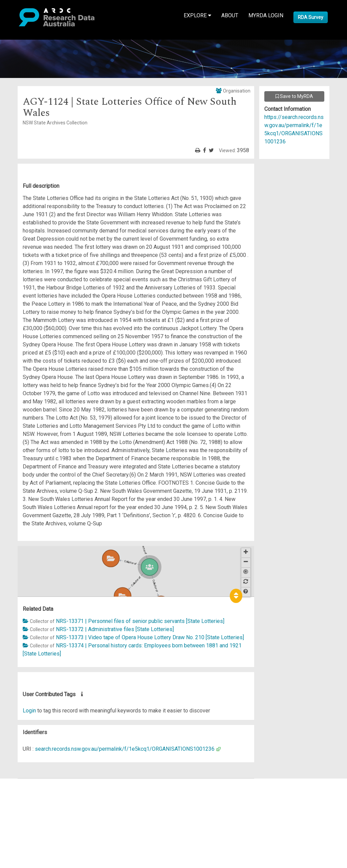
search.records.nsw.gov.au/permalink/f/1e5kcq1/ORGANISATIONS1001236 (125, 749)
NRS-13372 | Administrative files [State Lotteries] (115, 629)
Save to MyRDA (294, 96)
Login (29, 711)
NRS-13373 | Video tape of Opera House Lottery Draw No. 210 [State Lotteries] (150, 637)
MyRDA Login (266, 15)
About (230, 15)
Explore (197, 15)
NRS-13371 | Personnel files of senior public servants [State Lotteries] (140, 621)
